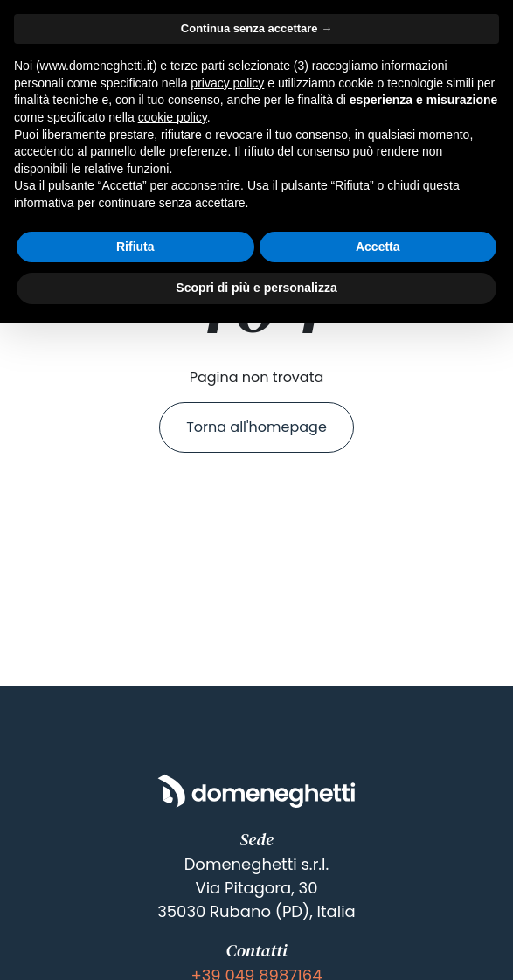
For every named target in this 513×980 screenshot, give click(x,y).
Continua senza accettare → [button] (256, 28)
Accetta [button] (378, 247)
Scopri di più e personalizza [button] (256, 288)
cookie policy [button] (173, 117)
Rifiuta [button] (135, 247)
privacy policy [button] (227, 83)
